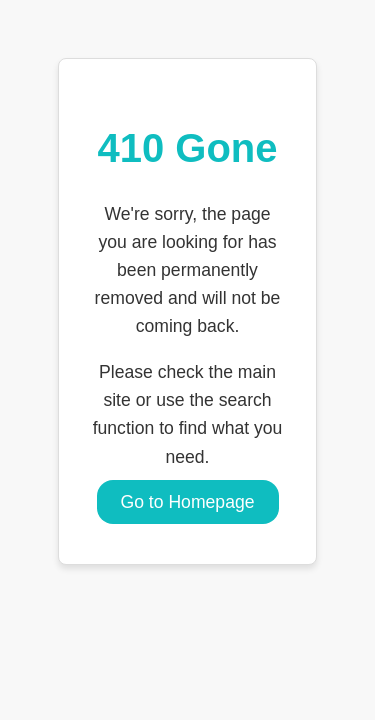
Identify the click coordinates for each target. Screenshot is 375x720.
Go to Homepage (188, 502)
